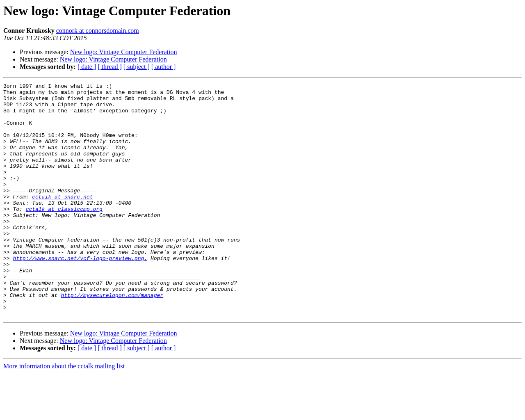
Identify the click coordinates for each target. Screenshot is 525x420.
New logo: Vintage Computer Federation (124, 52)
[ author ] (164, 67)
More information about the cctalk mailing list (64, 413)
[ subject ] (137, 67)
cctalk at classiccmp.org (64, 235)
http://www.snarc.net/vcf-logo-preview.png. (80, 294)
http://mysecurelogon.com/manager (112, 338)
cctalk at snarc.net (62, 220)
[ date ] (87, 67)
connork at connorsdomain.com (98, 31)
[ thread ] (110, 67)
